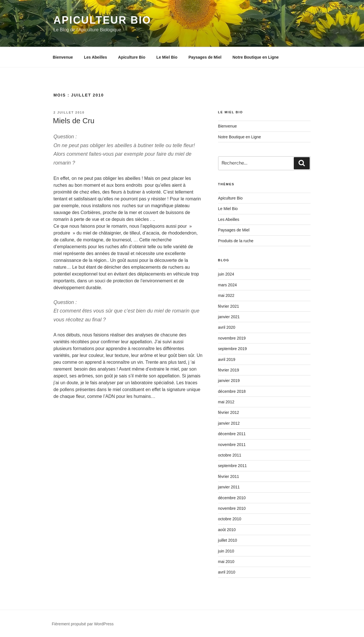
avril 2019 (227, 359)
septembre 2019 (232, 349)
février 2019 (229, 370)
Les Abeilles (95, 57)
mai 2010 (226, 562)
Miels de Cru (74, 121)
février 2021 (229, 306)
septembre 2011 (232, 466)
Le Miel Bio (167, 57)
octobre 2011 (230, 455)
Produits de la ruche (236, 241)
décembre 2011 (232, 434)
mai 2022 (226, 295)
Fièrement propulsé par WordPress (83, 624)
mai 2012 (226, 402)
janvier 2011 (229, 487)
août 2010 (227, 530)
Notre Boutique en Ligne (256, 57)
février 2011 (229, 476)
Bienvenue (63, 57)
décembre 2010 (232, 498)
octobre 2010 (230, 519)
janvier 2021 (229, 317)
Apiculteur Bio (102, 20)
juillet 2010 (228, 540)
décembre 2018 (232, 391)
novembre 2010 (232, 508)
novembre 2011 (232, 445)
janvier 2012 (229, 423)
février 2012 (229, 412)
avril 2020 (227, 327)
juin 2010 (226, 551)
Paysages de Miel (205, 57)
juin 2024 (226, 274)
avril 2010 (227, 572)
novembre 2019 (232, 338)
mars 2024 (227, 285)
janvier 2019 (229, 381)
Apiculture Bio (132, 57)
